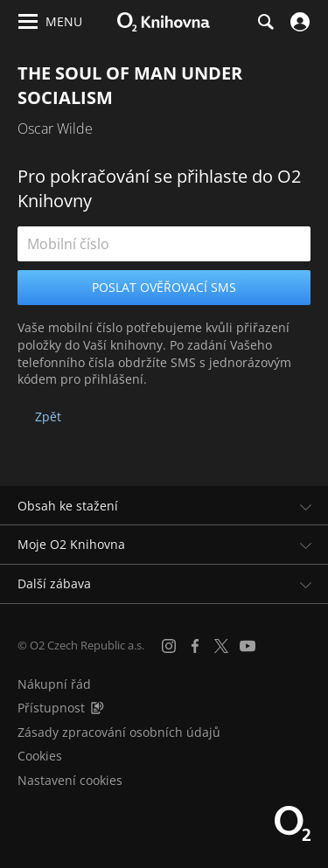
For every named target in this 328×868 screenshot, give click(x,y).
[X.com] (221, 646)
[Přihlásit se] (298, 22)
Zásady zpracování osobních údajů (119, 732)
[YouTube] (248, 646)
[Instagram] (169, 646)
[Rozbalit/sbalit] (304, 506)
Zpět (48, 417)
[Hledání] (265, 22)
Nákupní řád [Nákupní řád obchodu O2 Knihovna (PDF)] (54, 684)
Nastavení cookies (70, 780)
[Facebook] (195, 646)
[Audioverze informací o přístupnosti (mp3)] (97, 708)
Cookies (40, 756)
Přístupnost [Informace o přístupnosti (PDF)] (51, 708)
